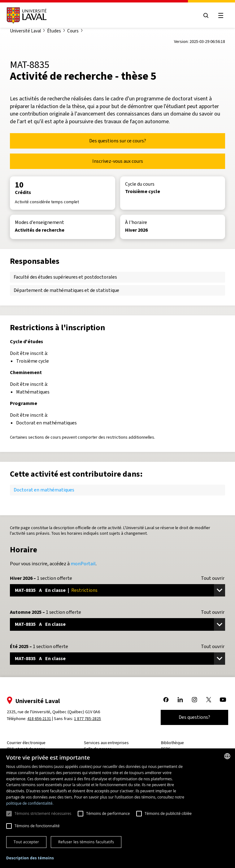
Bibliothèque (172, 743)
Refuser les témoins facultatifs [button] (86, 842)
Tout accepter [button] (26, 842)
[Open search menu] (205, 15)
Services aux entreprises (107, 743)
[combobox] (227, 756)
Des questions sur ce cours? (118, 141)
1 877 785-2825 (89, 719)
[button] (30, 858)
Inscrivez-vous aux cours (118, 161)
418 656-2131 (40, 719)
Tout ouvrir (213, 578)
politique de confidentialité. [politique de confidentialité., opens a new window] (30, 803)
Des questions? (193, 717)
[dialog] (117, 808)
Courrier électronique (27, 743)
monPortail (83, 564)
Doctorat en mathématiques (44, 490)
